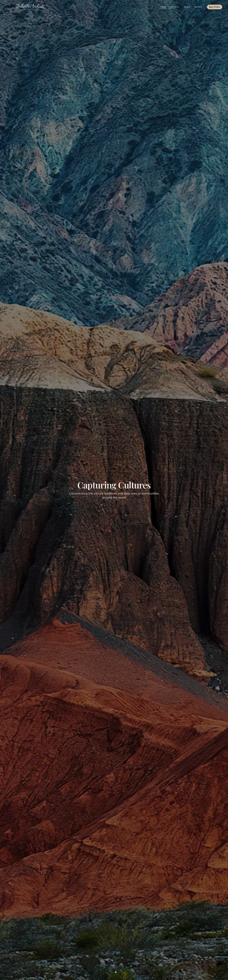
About (187, 7)
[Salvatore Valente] (31, 7)
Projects (175, 7)
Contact (198, 7)
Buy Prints (215, 7)
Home (163, 7)
